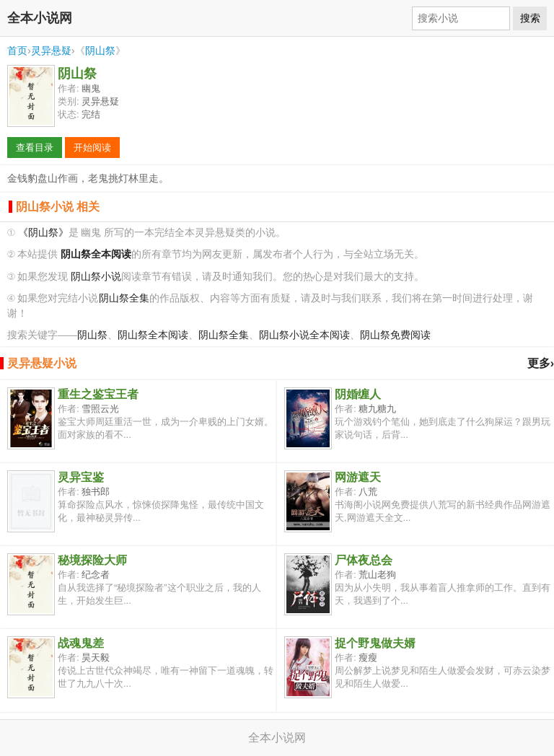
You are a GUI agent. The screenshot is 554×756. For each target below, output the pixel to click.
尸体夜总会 (364, 560)
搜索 (530, 18)
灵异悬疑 (51, 50)
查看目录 (35, 148)
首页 (17, 50)
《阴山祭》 (43, 233)
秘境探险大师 (92, 560)
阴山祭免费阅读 (395, 335)
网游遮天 (358, 477)
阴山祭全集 (124, 298)
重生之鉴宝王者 (98, 394)
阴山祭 (100, 50)
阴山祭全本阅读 (153, 335)
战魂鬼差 (81, 643)
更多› (541, 363)
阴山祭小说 (96, 277)
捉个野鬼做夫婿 (375, 643)
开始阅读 (92, 148)
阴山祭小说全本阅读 (304, 335)
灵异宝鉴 (81, 477)
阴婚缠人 (358, 394)
